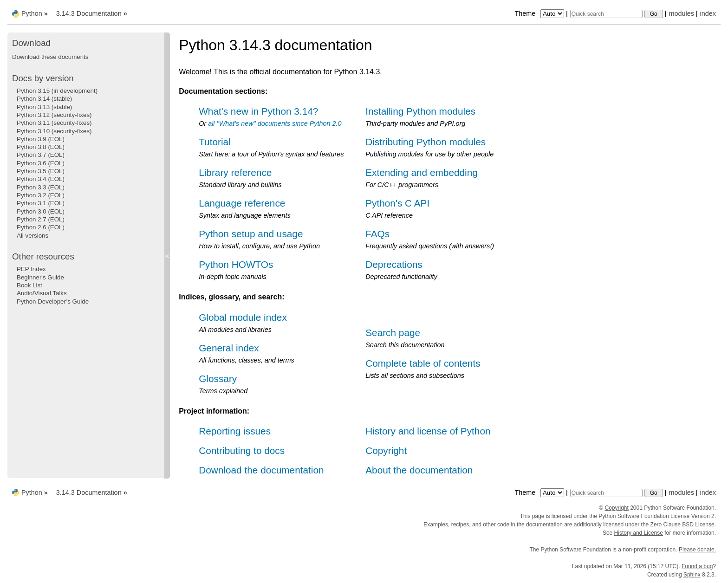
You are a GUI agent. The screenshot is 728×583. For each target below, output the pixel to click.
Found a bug (697, 566)
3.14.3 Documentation (89, 13)
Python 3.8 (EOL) (41, 147)
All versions (32, 236)
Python (32, 13)
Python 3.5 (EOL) (41, 171)
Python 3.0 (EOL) (41, 211)
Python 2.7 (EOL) (41, 219)
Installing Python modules (420, 111)
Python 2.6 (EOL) (41, 227)
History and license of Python (428, 431)
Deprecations (394, 264)
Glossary (218, 379)
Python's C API (397, 203)
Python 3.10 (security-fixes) (54, 131)
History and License (639, 533)
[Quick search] (606, 14)
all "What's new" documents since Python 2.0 (275, 123)
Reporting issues (235, 431)
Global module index (243, 317)
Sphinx (692, 575)
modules (681, 13)
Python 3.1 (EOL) (41, 203)
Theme (540, 13)
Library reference (235, 172)
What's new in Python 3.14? (258, 111)
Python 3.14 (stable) (44, 99)
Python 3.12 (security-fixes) (54, 115)
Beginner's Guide (40, 277)
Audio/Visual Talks (42, 293)
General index (229, 348)
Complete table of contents (423, 363)
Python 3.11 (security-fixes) (54, 123)
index (708, 13)
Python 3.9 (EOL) (41, 139)
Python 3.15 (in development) (57, 91)
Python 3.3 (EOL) (41, 187)
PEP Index (31, 269)
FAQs (377, 234)
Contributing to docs (242, 450)
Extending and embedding (422, 172)
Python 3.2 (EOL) (41, 195)
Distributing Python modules (426, 142)
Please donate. (697, 550)
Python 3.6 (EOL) (41, 163)
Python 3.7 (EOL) (41, 155)
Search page (393, 333)
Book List (29, 285)
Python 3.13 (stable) (44, 107)
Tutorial (215, 142)
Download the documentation (261, 470)
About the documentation (419, 470)
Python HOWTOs (236, 264)
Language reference (242, 203)
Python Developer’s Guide (53, 301)
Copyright (386, 450)
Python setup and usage (251, 234)
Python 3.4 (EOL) (41, 179)
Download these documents (50, 57)
